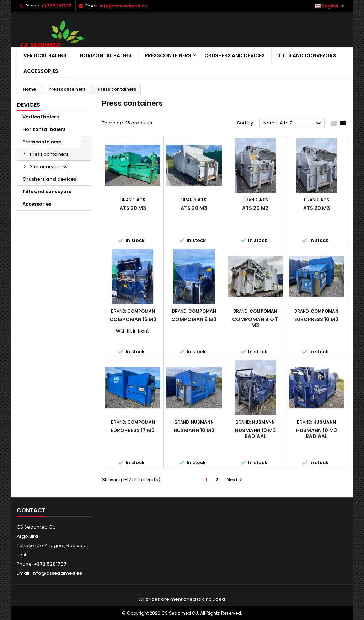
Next (235, 480)
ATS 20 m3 (133, 208)
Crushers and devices (235, 55)
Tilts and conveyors (307, 55)
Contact (31, 510)
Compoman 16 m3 (133, 319)
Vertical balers (45, 55)
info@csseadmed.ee (123, 6)
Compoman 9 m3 (194, 319)
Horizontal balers (106, 55)
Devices (28, 105)
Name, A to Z (293, 123)
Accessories (41, 71)
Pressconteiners (168, 55)
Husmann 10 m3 (194, 430)
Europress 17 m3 (133, 430)
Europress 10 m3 (316, 319)
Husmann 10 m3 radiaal (255, 433)
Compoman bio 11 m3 (255, 322)
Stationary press (49, 167)
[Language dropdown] (330, 6)
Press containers (49, 154)
